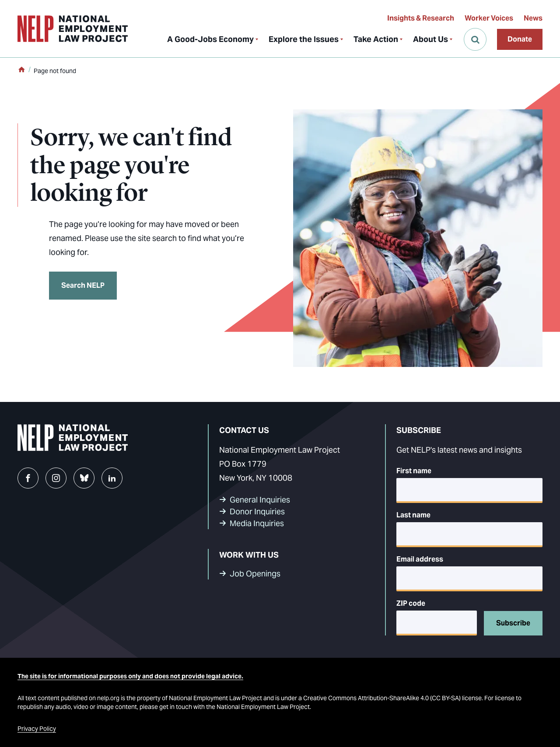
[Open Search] (475, 39)
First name (414, 471)
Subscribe (513, 623)
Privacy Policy (37, 729)
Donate (520, 39)
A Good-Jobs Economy (210, 39)
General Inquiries (260, 500)
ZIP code (411, 603)
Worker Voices (489, 18)
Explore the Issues (304, 39)
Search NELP (83, 285)
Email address (420, 559)
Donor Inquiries (257, 511)
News (533, 18)
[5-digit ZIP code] (437, 623)
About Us (430, 39)
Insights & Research (421, 18)
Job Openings (255, 574)
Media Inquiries (257, 523)
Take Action (376, 39)
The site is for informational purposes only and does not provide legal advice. (130, 676)
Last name (413, 515)
